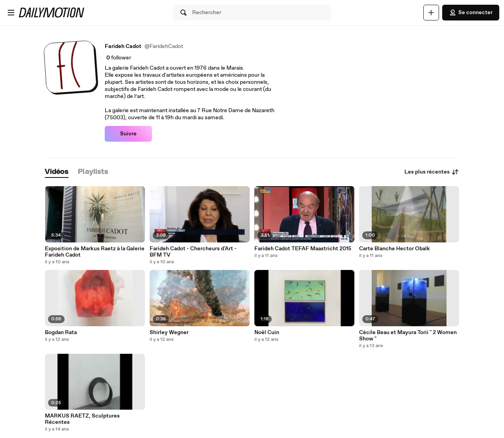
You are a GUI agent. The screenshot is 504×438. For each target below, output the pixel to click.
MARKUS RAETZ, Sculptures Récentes (82, 419)
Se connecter (471, 13)
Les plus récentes (432, 172)
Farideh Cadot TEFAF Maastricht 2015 (303, 249)
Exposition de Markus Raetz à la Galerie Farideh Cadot (95, 252)
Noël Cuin (267, 333)
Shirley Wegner (169, 333)
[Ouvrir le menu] (11, 13)
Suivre (128, 134)
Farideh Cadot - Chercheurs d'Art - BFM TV (193, 252)
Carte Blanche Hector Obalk (395, 249)
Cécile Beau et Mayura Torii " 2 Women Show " (408, 336)
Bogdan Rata (61, 333)
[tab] (57, 172)
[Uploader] (431, 13)
